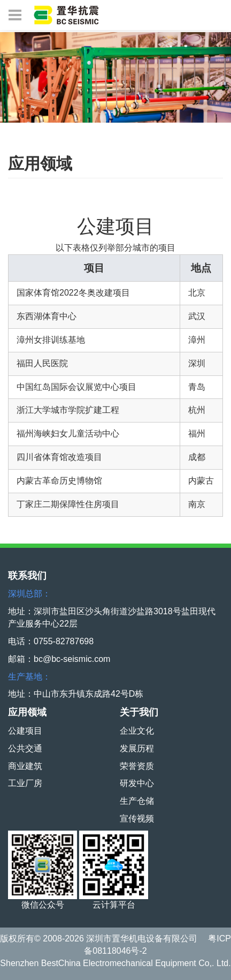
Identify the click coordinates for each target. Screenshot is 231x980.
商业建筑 (25, 766)
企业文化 (137, 731)
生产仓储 (137, 801)
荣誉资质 (137, 766)
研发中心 (137, 783)
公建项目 (25, 731)
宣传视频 (137, 819)
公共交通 (25, 748)
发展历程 (137, 748)
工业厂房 (25, 783)
